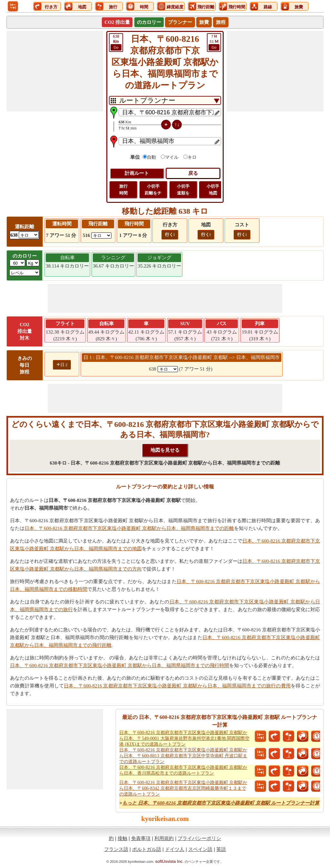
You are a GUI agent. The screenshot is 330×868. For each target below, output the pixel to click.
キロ (192, 157)
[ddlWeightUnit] (33, 263)
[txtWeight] (17, 263)
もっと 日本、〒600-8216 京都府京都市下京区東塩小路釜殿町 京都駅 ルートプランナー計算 (221, 803)
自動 (151, 157)
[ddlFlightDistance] (101, 236)
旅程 (221, 22)
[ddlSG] (24, 273)
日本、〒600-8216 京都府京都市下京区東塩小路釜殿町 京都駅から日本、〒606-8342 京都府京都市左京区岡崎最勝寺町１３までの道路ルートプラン (183, 788)
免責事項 (141, 838)
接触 (122, 838)
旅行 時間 (123, 190)
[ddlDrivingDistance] (29, 235)
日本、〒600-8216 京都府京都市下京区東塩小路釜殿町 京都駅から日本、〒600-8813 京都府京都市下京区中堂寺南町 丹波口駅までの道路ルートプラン (183, 756)
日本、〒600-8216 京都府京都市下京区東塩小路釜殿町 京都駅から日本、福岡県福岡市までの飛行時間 (120, 665)
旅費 (204, 22)
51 (214, 42)
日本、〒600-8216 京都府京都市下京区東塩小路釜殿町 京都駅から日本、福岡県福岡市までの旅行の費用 (177, 686)
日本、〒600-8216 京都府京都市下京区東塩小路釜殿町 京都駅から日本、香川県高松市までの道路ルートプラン (183, 770)
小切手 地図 (213, 190)
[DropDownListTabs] (165, 100)
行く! (170, 235)
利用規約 (164, 838)
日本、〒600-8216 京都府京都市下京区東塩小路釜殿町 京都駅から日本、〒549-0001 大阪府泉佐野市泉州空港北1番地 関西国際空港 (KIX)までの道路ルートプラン (184, 738)
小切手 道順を (183, 190)
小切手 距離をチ (153, 190)
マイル (172, 157)
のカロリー (149, 22)
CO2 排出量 (117, 22)
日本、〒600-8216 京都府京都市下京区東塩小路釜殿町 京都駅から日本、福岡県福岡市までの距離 (129, 528)
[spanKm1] (168, 369)
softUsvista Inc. (170, 861)
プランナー (180, 22)
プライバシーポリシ (199, 838)
